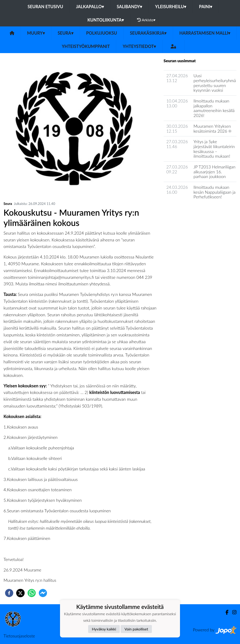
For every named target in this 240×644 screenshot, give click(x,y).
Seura (66, 33)
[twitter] (20, 593)
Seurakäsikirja (148, 33)
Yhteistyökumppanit (86, 46)
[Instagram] (232, 612)
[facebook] (9, 593)
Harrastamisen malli (205, 33)
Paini (206, 7)
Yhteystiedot (139, 46)
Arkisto (146, 20)
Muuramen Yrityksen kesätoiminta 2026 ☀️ (213, 129)
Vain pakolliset (136, 629)
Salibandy (129, 7)
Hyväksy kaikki (104, 629)
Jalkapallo (90, 7)
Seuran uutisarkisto (184, 210)
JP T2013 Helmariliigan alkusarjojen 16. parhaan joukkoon (215, 172)
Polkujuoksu (102, 33)
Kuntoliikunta (106, 20)
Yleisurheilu (170, 7)
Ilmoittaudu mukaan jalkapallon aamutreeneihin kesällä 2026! (214, 108)
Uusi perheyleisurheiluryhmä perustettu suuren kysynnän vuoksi (215, 83)
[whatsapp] (32, 593)
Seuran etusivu (45, 7)
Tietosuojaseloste (19, 636)
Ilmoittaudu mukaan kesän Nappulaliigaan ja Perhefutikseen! (215, 192)
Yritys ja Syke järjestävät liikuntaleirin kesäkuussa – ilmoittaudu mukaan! (214, 149)
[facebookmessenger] (43, 593)
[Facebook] (225, 612)
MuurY (36, 33)
